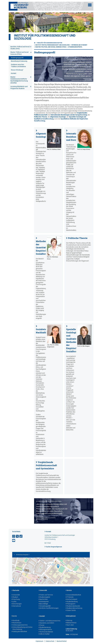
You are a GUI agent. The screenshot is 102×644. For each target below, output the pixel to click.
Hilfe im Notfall (44, 634)
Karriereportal (44, 602)
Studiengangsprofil (17, 58)
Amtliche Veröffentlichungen (49, 608)
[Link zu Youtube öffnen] (14, 540)
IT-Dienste (70, 597)
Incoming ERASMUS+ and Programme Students (19, 87)
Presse (41, 625)
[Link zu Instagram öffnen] (14, 536)
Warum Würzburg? (17, 70)
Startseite (15, 591)
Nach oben (70, 625)
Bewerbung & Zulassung (19, 61)
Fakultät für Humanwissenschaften (50, 43)
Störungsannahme (45, 630)
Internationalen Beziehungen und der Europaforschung (69, 115)
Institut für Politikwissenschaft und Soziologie (45, 37)
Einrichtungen (17, 604)
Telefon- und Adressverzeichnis (50, 621)
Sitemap (69, 621)
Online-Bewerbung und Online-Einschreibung (22, 628)
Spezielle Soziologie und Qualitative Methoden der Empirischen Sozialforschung (75, 340)
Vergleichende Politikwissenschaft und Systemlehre (46, 465)
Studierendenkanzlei (73, 606)
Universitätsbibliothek (73, 595)
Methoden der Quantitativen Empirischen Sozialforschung (45, 248)
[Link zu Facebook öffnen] (21, 536)
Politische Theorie (78, 238)
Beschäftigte (43, 604)
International (16, 606)
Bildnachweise (71, 623)
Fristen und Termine (46, 595)
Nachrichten (43, 599)
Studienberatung (72, 602)
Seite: (68, 634)
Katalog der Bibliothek (19, 632)
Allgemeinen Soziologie (58, 117)
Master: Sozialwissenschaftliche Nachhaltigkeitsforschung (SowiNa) (19, 80)
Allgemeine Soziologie (42, 135)
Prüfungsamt (71, 604)
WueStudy (16, 621)
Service (69, 591)
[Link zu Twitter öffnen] (18, 536)
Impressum (39, 641)
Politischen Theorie (41, 117)
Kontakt (14, 73)
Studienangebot (44, 597)
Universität (16, 595)
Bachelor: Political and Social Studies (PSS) (20, 48)
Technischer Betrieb (46, 632)
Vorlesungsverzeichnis (20, 625)
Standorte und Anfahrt (46, 623)
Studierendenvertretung (74, 608)
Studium (15, 597)
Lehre (14, 602)
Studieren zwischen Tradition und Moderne (18, 65)
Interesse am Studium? (79, 45)
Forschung (16, 599)
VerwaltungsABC (45, 606)
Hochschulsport (71, 599)
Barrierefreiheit (62, 641)
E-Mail (49, 543)
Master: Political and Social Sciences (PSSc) (19, 53)
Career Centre (71, 610)
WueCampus (16, 623)
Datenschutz (50, 641)
